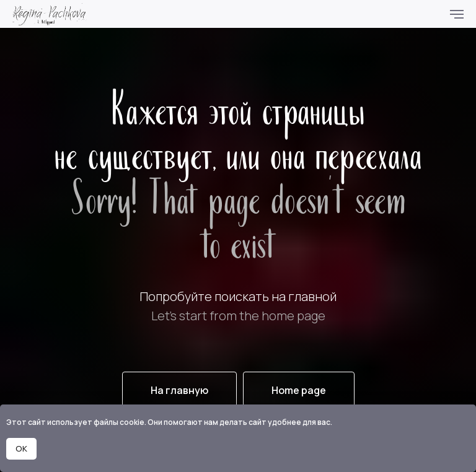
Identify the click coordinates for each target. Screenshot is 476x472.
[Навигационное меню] (457, 14)
